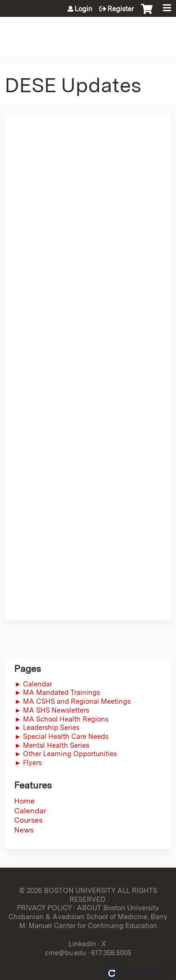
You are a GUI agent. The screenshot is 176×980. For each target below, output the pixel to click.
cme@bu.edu (65, 953)
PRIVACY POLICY (44, 908)
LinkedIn (82, 944)
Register (121, 9)
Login (84, 9)
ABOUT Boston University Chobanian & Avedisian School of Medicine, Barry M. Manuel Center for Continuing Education (88, 916)
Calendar (30, 811)
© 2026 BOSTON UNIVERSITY (67, 890)
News (24, 830)
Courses (28, 820)
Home (24, 801)
